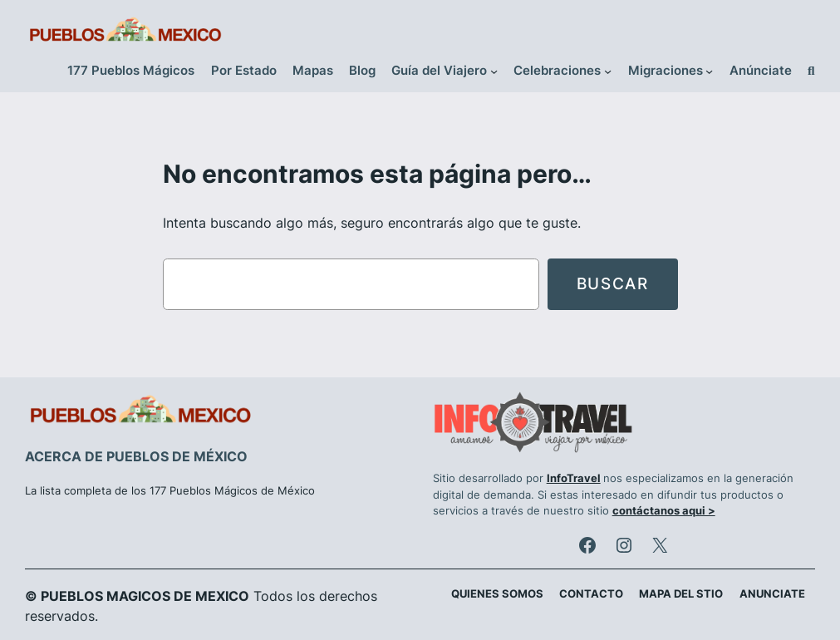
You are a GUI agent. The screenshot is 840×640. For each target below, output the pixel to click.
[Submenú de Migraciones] (709, 71)
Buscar (613, 283)
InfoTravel (574, 478)
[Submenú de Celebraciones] (608, 71)
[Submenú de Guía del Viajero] (494, 71)
